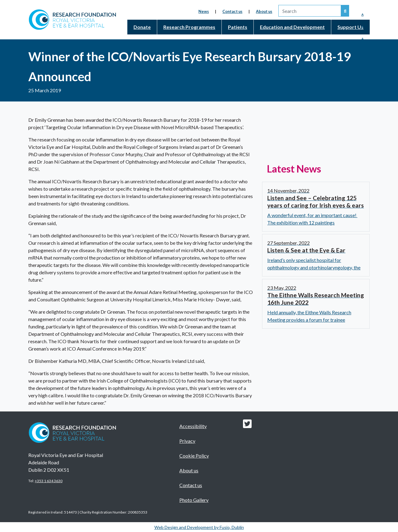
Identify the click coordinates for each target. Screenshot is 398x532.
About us (264, 11)
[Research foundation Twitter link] (247, 425)
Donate (142, 27)
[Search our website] (345, 11)
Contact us (232, 11)
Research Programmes (189, 27)
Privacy (187, 441)
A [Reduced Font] (362, 14)
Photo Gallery (194, 500)
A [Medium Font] (362, 26)
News (204, 11)
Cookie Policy (194, 456)
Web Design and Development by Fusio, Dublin (199, 527)
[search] (310, 11)
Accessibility (193, 426)
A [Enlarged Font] (362, 39)
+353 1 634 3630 (49, 481)
